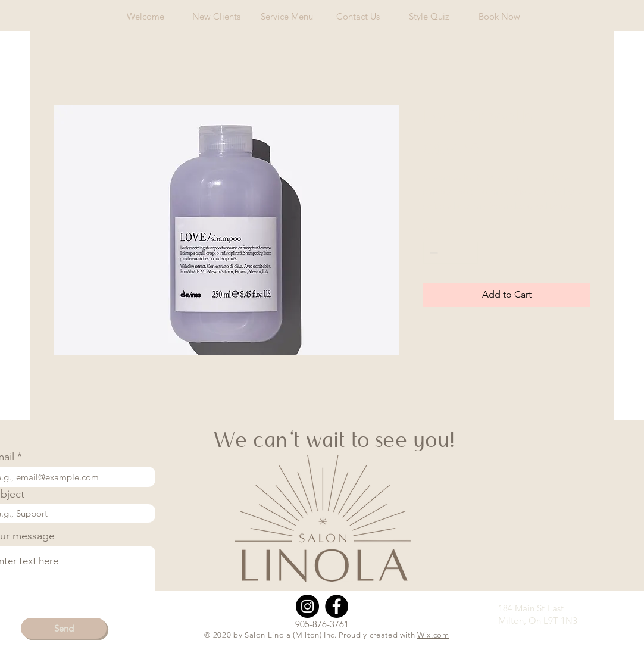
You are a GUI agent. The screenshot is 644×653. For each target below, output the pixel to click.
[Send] (64, 628)
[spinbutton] (451, 253)
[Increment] (469, 253)
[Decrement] (432, 253)
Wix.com (433, 635)
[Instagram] (307, 606)
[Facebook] (337, 606)
